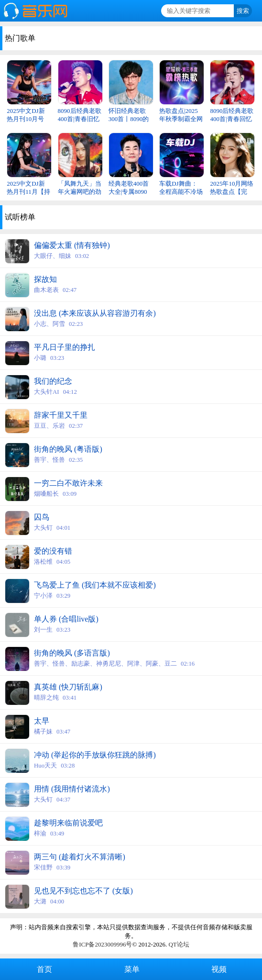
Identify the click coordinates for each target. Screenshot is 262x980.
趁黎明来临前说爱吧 (68, 823)
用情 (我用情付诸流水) (72, 789)
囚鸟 (42, 517)
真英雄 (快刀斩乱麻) (68, 687)
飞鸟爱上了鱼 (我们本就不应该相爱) (95, 585)
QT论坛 (179, 944)
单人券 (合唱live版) (66, 619)
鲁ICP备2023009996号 (102, 944)
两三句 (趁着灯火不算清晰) (80, 857)
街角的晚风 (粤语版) (68, 449)
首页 (44, 969)
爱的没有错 (53, 551)
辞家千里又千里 (61, 415)
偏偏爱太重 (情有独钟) (72, 245)
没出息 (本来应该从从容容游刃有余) (95, 313)
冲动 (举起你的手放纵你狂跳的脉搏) (95, 755)
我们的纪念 (53, 381)
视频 (218, 969)
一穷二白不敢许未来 (68, 483)
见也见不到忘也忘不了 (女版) (83, 891)
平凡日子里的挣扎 (65, 347)
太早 (42, 721)
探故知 (45, 279)
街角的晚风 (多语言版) (72, 653)
